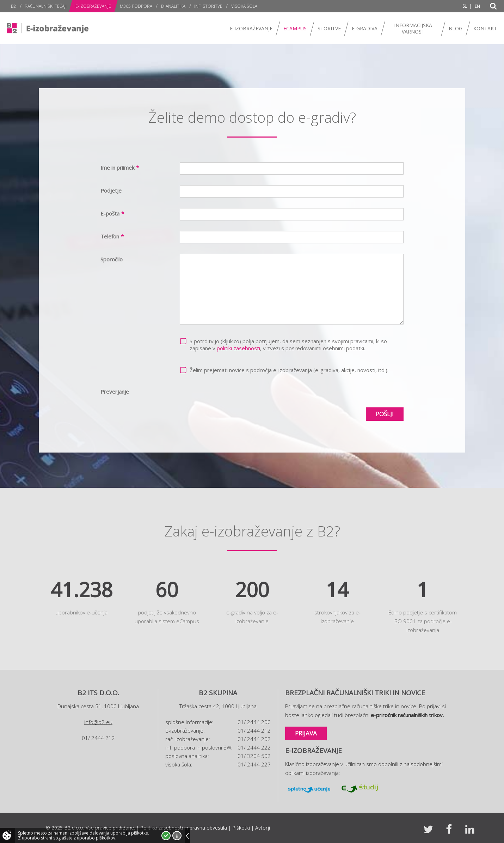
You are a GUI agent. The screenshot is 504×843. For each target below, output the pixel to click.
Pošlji (385, 414)
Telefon (112, 236)
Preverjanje (115, 392)
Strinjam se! (166, 836)
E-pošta (112, 213)
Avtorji (263, 828)
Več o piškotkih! (177, 836)
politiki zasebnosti (238, 348)
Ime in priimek (120, 168)
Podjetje (111, 190)
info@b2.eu (98, 722)
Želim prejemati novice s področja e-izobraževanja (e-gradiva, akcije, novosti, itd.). (289, 370)
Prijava (306, 733)
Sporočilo (112, 259)
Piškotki (241, 828)
